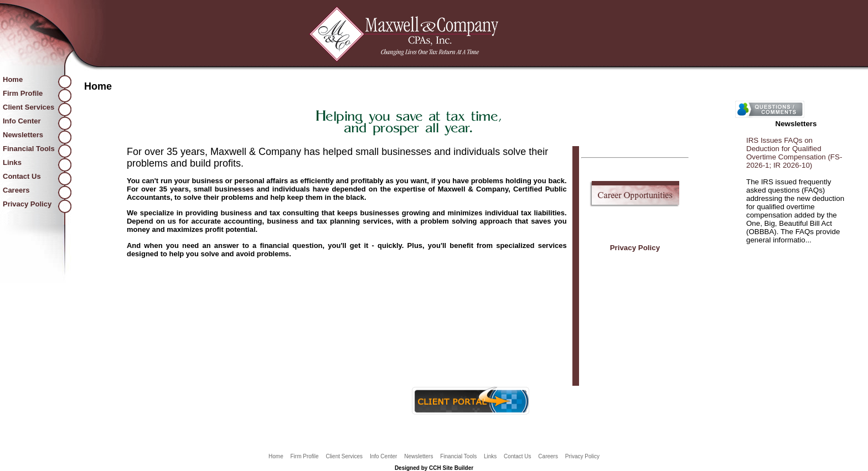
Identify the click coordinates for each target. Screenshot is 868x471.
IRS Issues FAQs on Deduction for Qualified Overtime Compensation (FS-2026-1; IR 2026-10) (794, 153)
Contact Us (22, 176)
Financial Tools (29, 149)
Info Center (22, 121)
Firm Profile (23, 93)
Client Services (29, 107)
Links (12, 162)
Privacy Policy (27, 204)
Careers (16, 190)
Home (13, 79)
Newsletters (23, 135)
